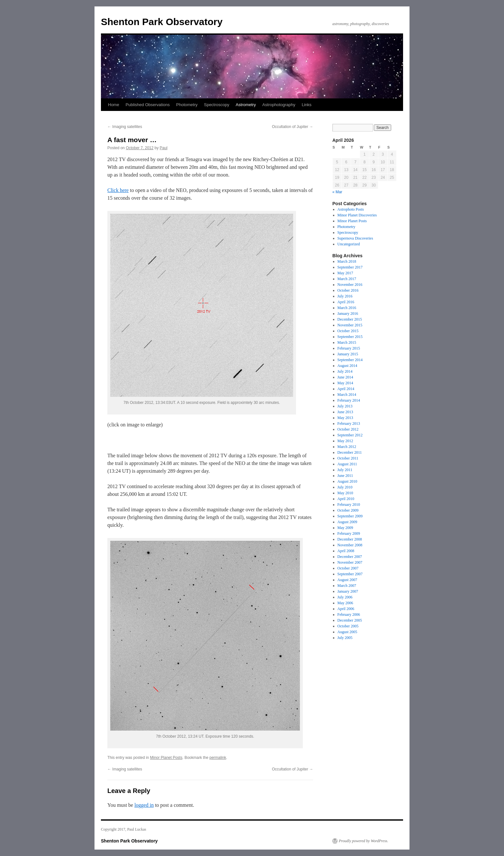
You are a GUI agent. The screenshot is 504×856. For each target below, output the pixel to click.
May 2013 (345, 418)
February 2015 (349, 348)
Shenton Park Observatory (162, 22)
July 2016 (345, 296)
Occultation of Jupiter (292, 127)
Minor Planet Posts (166, 758)
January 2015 (348, 354)
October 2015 (348, 331)
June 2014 (345, 377)
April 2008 (346, 551)
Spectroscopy (216, 105)
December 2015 (350, 319)
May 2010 (345, 493)
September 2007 (350, 574)
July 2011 (345, 470)
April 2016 (346, 302)
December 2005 (350, 620)
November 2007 (350, 562)
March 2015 (347, 342)
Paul (164, 148)
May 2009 (345, 528)
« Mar (337, 192)
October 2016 (348, 290)
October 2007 (348, 568)
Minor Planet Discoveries (357, 215)
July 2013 (345, 406)
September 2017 (350, 267)
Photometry (187, 105)
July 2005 (345, 638)
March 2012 (347, 447)
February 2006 (349, 615)
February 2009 (349, 533)
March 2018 (347, 261)
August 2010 (347, 481)
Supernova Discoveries (355, 238)
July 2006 (345, 597)
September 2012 (350, 435)
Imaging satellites (125, 127)
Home (114, 105)
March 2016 (347, 308)
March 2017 (347, 279)
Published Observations (148, 105)
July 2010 (345, 487)
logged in (144, 805)
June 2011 (345, 476)
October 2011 (348, 458)
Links (307, 105)
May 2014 (345, 383)
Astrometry (246, 105)
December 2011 (350, 452)
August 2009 (347, 522)
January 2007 (348, 591)
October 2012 (348, 429)
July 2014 (345, 371)
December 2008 (350, 539)
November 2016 (350, 285)
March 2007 (347, 586)
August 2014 (347, 366)
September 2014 (350, 360)
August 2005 (347, 632)
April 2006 (346, 609)
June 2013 (345, 412)
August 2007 (347, 580)
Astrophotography (279, 105)
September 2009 (350, 516)
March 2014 (347, 395)
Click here (118, 190)
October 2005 (348, 626)
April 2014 (346, 389)
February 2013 (349, 423)
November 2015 (350, 325)
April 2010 (346, 499)
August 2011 (347, 464)
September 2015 (350, 337)
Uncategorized (349, 244)
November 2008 (350, 545)
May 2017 (345, 273)
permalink (218, 758)
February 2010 (349, 505)
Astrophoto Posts (351, 209)
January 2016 (348, 314)
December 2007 (350, 557)
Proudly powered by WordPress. (364, 841)
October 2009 (348, 510)
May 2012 (345, 441)
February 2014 (349, 400)
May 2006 (345, 603)
